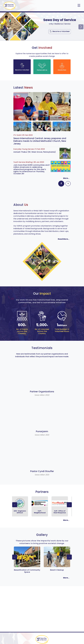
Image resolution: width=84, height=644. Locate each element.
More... (66, 178)
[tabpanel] (42, 190)
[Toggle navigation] (79, 6)
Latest (23, 88)
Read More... (64, 239)
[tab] (61, 184)
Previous (15, 505)
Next (69, 505)
